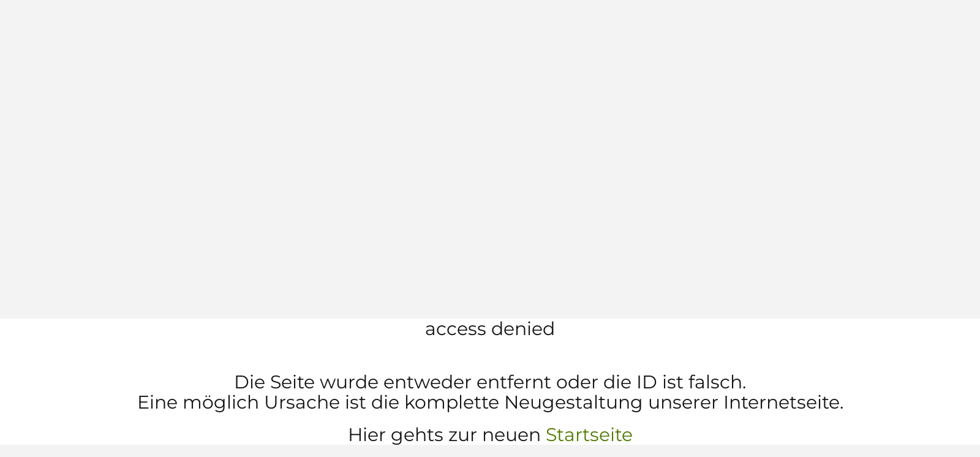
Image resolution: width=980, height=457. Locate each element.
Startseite (589, 435)
